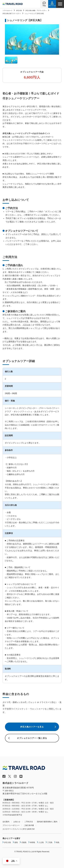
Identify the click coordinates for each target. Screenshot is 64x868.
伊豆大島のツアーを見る (32, 727)
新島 (16, 842)
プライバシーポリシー (11, 825)
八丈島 (41, 842)
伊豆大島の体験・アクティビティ (36, 11)
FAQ (44, 6)
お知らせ (17, 822)
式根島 (24, 842)
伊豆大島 (19, 11)
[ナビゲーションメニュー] (60, 4)
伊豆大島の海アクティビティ (12, 13)
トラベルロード (8, 11)
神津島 (33, 842)
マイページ (52, 6)
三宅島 (50, 842)
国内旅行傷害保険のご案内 (47, 822)
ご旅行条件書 (29, 825)
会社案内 (6, 822)
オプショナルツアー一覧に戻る (32, 738)
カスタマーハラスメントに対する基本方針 (19, 829)
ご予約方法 (29, 822)
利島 (58, 842)
